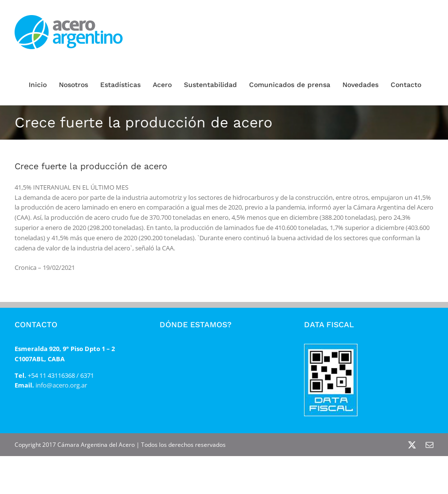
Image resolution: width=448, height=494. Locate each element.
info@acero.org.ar (61, 385)
